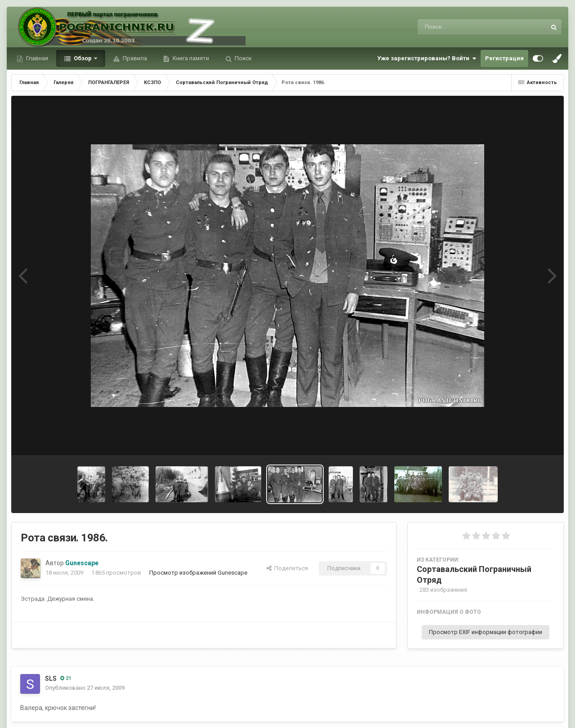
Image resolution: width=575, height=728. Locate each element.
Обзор (83, 58)
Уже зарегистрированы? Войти (427, 58)
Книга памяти (190, 58)
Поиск (243, 58)
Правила (134, 58)
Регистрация (504, 58)
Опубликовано (85, 688)
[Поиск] (465, 27)
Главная (36, 58)
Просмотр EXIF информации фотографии (486, 632)
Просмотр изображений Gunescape (198, 573)
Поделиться (287, 568)
